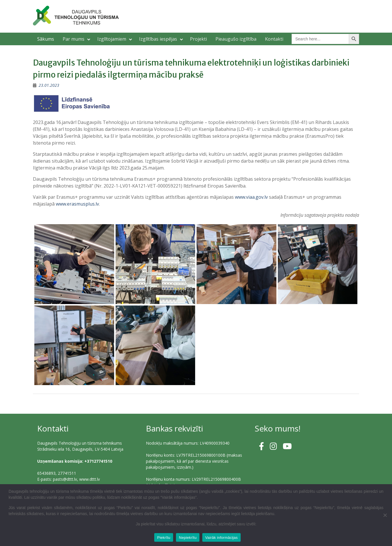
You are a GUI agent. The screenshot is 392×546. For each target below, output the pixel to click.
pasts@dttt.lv (65, 479)
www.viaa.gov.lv (251, 197)
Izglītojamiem (112, 39)
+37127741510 (98, 461)
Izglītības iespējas (158, 39)
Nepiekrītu (188, 538)
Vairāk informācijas (221, 538)
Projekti (198, 39)
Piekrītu (164, 538)
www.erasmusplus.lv (77, 204)
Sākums (46, 39)
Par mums (74, 39)
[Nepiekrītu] (385, 515)
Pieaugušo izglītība (236, 39)
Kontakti (274, 39)
